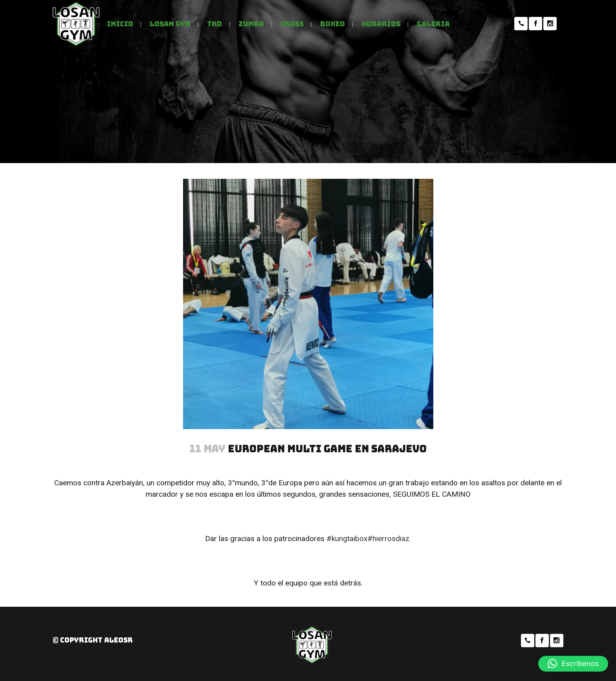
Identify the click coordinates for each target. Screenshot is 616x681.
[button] (573, 664)
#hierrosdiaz (388, 539)
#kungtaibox (347, 539)
